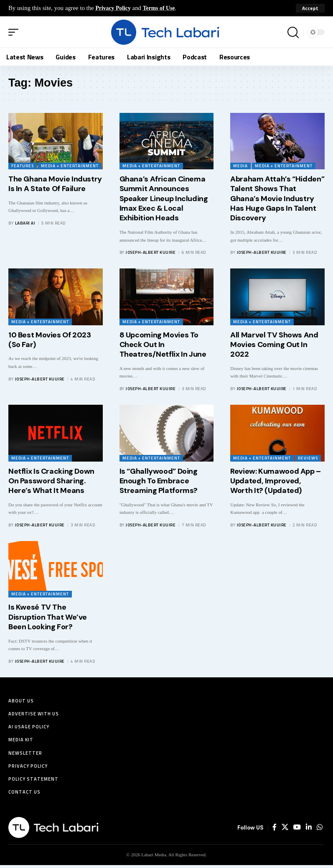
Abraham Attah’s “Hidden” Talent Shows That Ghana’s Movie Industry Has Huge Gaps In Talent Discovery (277, 199)
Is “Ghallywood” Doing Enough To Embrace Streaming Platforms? (159, 481)
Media (240, 166)
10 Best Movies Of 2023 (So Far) (50, 340)
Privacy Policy (114, 8)
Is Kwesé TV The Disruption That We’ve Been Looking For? (48, 617)
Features (23, 166)
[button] (310, 8)
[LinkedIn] (309, 831)
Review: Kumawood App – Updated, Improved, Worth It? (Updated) (276, 481)
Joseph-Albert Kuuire (151, 252)
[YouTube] (297, 831)
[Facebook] (275, 831)
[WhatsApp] (320, 831)
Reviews (308, 458)
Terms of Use (163, 8)
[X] (285, 831)
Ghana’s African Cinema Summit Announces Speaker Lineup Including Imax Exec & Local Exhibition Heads (164, 199)
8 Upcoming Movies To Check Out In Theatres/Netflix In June (163, 345)
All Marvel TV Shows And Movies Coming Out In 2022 (274, 345)
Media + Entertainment (70, 166)
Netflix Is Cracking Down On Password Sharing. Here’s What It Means (51, 481)
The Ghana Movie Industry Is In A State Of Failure (55, 184)
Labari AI (25, 223)
